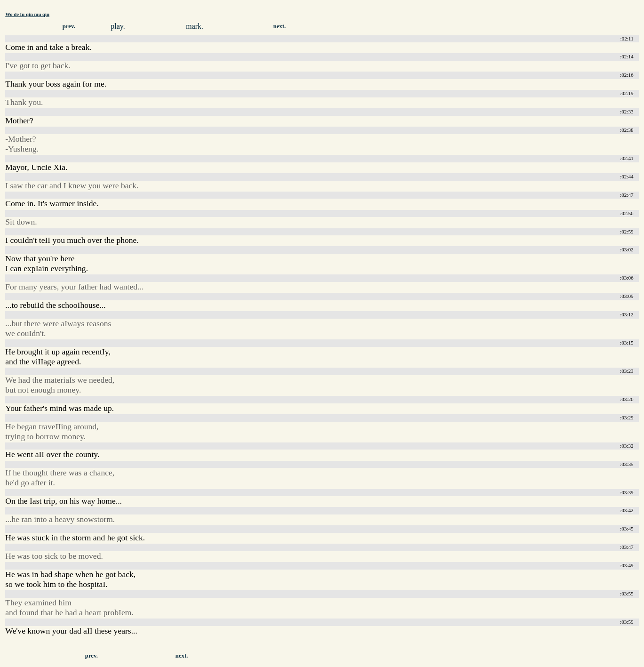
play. (118, 26)
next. (280, 26)
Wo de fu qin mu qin (27, 14)
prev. (69, 26)
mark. (195, 26)
